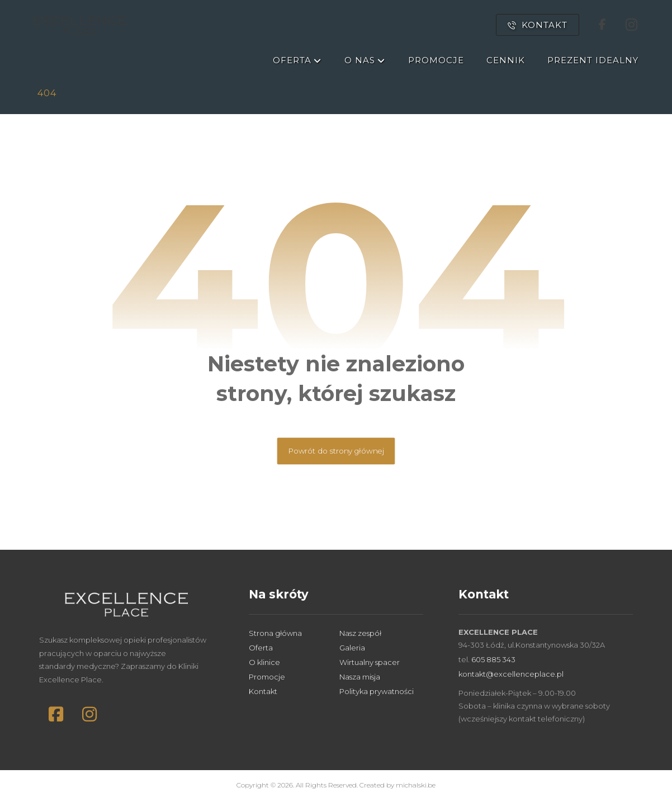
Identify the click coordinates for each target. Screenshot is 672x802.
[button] (56, 714)
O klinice (264, 662)
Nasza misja (360, 677)
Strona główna (275, 633)
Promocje (267, 677)
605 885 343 (493, 659)
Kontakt (263, 691)
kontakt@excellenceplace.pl (511, 674)
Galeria (352, 648)
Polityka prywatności (377, 691)
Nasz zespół (360, 633)
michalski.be (416, 785)
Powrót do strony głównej (336, 451)
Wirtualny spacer (370, 662)
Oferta (261, 648)
